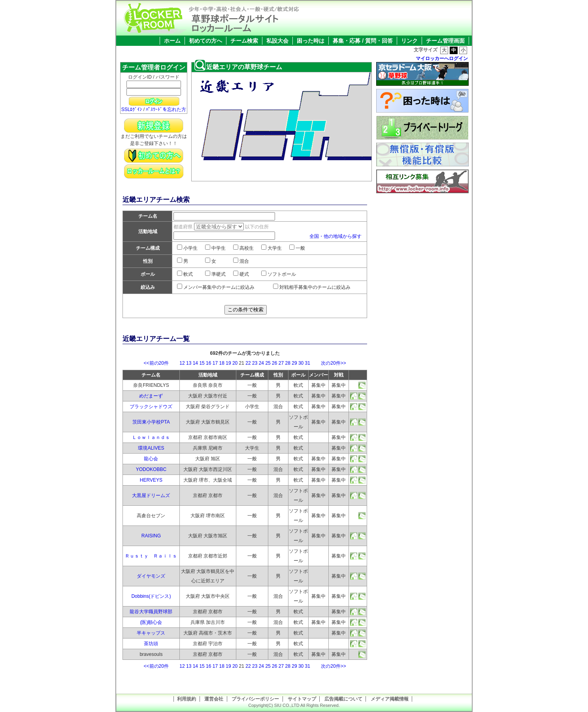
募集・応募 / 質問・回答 (363, 41)
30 (301, 363)
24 (261, 363)
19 (228, 363)
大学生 (271, 248)
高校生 (243, 248)
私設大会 (277, 41)
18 (222, 363)
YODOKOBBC (151, 469)
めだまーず (151, 396)
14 (195, 363)
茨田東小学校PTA (151, 422)
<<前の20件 (161, 363)
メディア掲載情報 (390, 699)
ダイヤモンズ (151, 576)
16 (208, 363)
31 (308, 363)
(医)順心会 (151, 622)
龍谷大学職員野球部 (151, 612)
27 (281, 363)
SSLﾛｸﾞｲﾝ (132, 109)
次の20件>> (329, 363)
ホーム (172, 41)
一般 (297, 248)
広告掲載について (343, 699)
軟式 (185, 274)
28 (288, 363)
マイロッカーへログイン (442, 58)
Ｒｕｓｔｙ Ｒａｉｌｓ (151, 556)
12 (182, 363)
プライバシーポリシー (255, 699)
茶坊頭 (151, 644)
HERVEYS (151, 480)
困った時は (311, 41)
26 (274, 363)
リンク (409, 41)
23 (255, 363)
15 (202, 363)
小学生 (187, 248)
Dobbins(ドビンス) (151, 596)
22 (248, 363)
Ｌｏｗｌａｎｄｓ (151, 437)
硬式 (241, 274)
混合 (241, 261)
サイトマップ (302, 699)
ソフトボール (279, 274)
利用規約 (187, 699)
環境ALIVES (151, 448)
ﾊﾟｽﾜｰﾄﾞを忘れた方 (166, 109)
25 (268, 363)
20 (235, 363)
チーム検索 (244, 41)
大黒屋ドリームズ (151, 495)
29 (294, 363)
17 (215, 363)
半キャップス (151, 633)
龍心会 (151, 459)
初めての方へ (205, 41)
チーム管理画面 (445, 41)
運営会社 (214, 699)
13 (189, 363)
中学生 (215, 248)
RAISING (151, 536)
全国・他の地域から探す (335, 236)
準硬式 (215, 274)
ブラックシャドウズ (151, 407)
